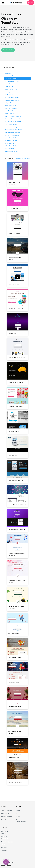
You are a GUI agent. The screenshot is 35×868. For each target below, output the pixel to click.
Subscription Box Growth (11, 140)
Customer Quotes (7, 842)
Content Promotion (10, 84)
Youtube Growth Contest (11, 151)
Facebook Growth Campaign (12, 97)
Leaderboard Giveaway (11, 111)
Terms (3, 865)
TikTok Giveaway (9, 143)
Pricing (4, 819)
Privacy (9, 865)
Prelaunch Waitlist (10, 149)
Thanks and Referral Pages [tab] (22, 158)
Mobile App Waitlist (10, 114)
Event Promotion (9, 95)
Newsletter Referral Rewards (12, 119)
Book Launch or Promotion (12, 81)
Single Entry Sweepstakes (12, 135)
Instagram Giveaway (10, 106)
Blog (17, 813)
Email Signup (8, 92)
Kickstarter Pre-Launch (11, 108)
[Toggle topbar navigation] (3, 3)
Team (3, 845)
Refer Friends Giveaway (11, 124)
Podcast (18, 810)
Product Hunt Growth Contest (13, 122)
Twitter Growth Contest (11, 146)
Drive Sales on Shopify (11, 127)
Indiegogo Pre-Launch (11, 103)
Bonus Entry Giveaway (11, 79)
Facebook (4, 848)
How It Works (6, 813)
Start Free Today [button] (8, 50)
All (6, 71)
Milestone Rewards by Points (12, 132)
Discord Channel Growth (11, 89)
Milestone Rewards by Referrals (13, 130)
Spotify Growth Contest (11, 138)
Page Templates (7, 816)
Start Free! (31, 3)
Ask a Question (9, 73)
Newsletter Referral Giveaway (13, 116)
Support (18, 816)
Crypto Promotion (9, 87)
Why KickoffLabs (7, 810)
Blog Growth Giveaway (11, 76)
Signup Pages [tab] (9, 158)
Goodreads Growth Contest (12, 100)
